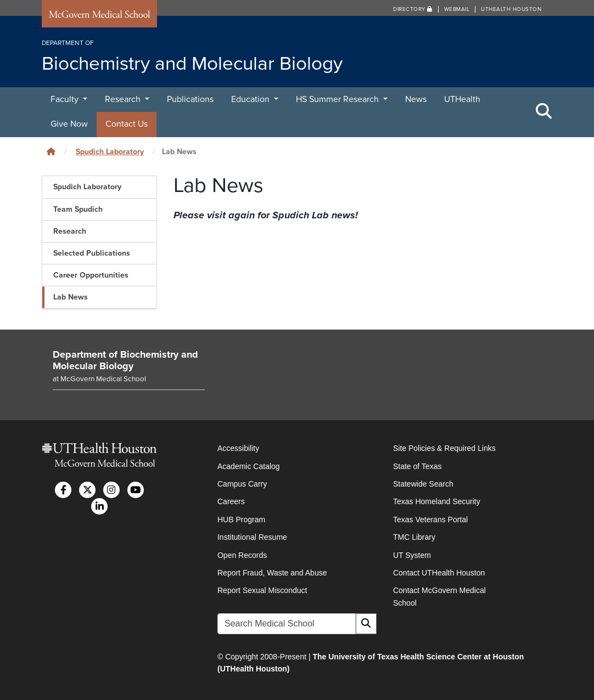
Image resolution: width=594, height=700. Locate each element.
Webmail (457, 9)
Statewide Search (423, 484)
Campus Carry (242, 484)
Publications (190, 99)
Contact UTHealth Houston (439, 573)
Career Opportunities (91, 275)
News (416, 99)
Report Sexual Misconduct (262, 590)
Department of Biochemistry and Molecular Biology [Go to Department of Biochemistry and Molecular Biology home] (125, 360)
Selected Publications (92, 253)
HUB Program (241, 520)
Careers (231, 501)
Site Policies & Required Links (444, 448)
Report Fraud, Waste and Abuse (272, 573)
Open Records (242, 555)
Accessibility (238, 448)
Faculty (66, 99)
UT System (412, 555)
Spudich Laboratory (110, 152)
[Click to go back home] (51, 152)
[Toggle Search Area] (544, 112)
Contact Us (127, 124)
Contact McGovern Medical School (439, 596)
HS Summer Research (338, 99)
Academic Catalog (249, 466)
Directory (413, 9)
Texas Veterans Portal (430, 520)
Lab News (71, 297)
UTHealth (462, 99)
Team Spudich (78, 209)
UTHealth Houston (511, 9)
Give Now (69, 124)
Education (251, 99)
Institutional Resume (252, 537)
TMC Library (414, 537)
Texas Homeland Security (437, 501)
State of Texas (417, 466)
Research (124, 99)
